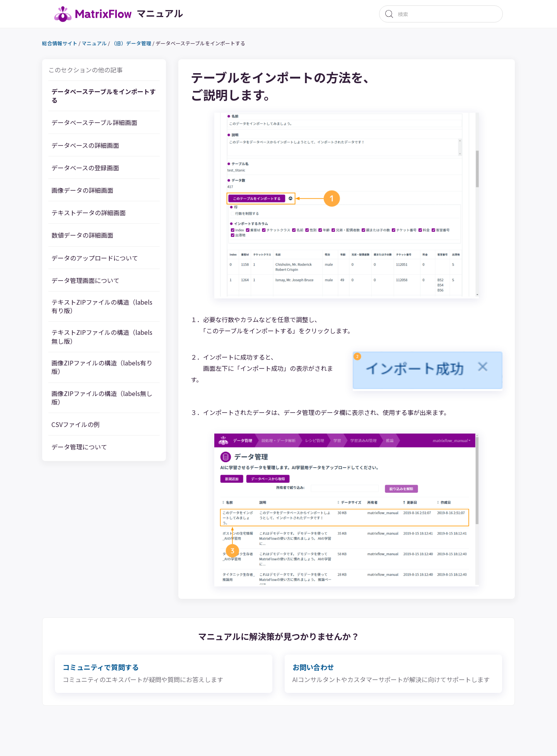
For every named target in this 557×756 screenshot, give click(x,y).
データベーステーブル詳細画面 (112, 125)
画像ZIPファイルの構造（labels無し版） (113, 407)
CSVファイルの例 (90, 434)
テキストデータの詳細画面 (105, 215)
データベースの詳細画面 (102, 147)
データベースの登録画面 (102, 170)
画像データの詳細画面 (98, 193)
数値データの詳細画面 (98, 237)
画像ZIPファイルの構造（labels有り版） (113, 374)
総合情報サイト (72, 44)
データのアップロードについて (112, 260)
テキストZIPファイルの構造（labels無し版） (107, 342)
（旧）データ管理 (143, 44)
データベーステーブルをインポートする (115, 98)
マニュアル (106, 44)
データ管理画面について (102, 282)
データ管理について (95, 457)
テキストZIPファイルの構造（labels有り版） (107, 310)
